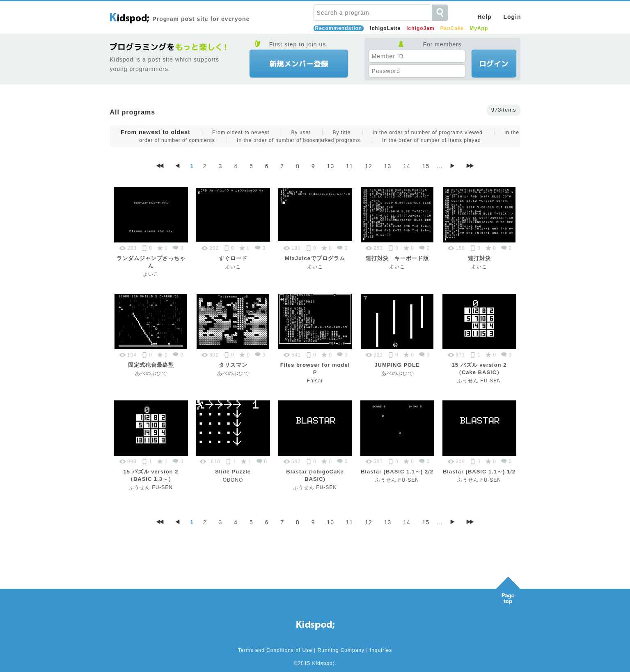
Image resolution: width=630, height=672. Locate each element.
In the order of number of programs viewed (428, 133)
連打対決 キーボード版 (397, 258)
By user (301, 133)
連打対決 (479, 258)
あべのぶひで (151, 373)
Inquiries (381, 650)
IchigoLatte (385, 28)
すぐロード (233, 258)
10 (330, 166)
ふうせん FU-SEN (479, 381)
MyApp (479, 28)
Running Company (341, 650)
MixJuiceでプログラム (315, 258)
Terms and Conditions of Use (275, 650)
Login (512, 17)
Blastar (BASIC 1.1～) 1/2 (479, 472)
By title (341, 133)
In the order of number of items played (432, 140)
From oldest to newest (241, 133)
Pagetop (508, 588)
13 (388, 166)
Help (484, 17)
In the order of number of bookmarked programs (298, 140)
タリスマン (233, 365)
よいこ (151, 274)
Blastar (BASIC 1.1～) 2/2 (397, 472)
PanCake (452, 28)
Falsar (315, 381)
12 (369, 166)
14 (407, 166)
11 (350, 166)
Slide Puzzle (233, 472)
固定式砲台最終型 (151, 365)
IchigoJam (420, 28)
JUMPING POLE (397, 365)
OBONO (233, 480)
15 (426, 166)
